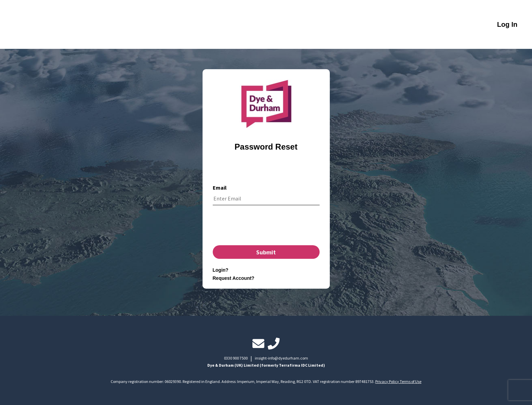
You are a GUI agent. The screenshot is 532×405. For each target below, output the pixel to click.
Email (220, 188)
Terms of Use (411, 381)
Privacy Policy (387, 381)
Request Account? (234, 278)
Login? (221, 270)
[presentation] (266, 227)
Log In (507, 24)
